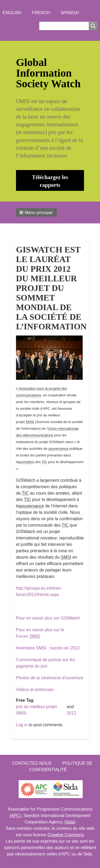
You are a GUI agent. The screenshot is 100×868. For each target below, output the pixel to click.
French (41, 13)
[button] (36, 212)
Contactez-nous (32, 763)
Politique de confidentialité (61, 766)
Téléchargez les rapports (50, 181)
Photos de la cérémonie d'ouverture (50, 678)
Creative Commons (66, 835)
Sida (70, 822)
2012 (71, 713)
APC (15, 816)
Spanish (70, 13)
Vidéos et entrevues (35, 690)
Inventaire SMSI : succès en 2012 (48, 648)
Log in (22, 725)
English (12, 13)
